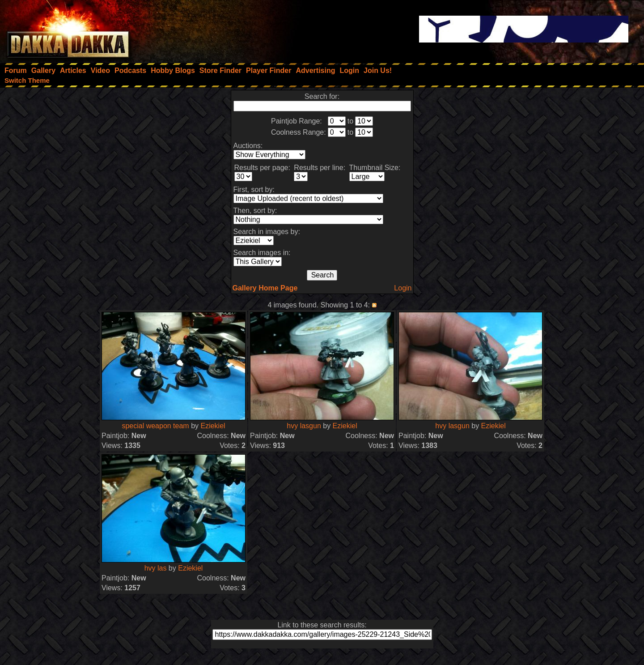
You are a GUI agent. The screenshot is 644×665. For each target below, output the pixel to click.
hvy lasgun (304, 426)
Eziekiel (213, 426)
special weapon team (155, 426)
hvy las (156, 568)
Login (403, 288)
